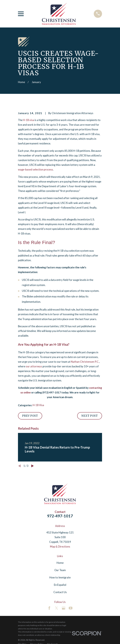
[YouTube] (71, 608)
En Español (60, 585)
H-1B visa (29, 120)
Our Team (60, 570)
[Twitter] (56, 608)
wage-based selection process (35, 170)
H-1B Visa (38, 405)
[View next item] (32, 466)
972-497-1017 (60, 516)
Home (60, 563)
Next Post (90, 416)
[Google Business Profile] (64, 608)
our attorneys (34, 366)
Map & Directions (60, 547)
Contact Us (60, 592)
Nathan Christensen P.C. (85, 362)
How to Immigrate (60, 577)
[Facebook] (49, 608)
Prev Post (30, 416)
